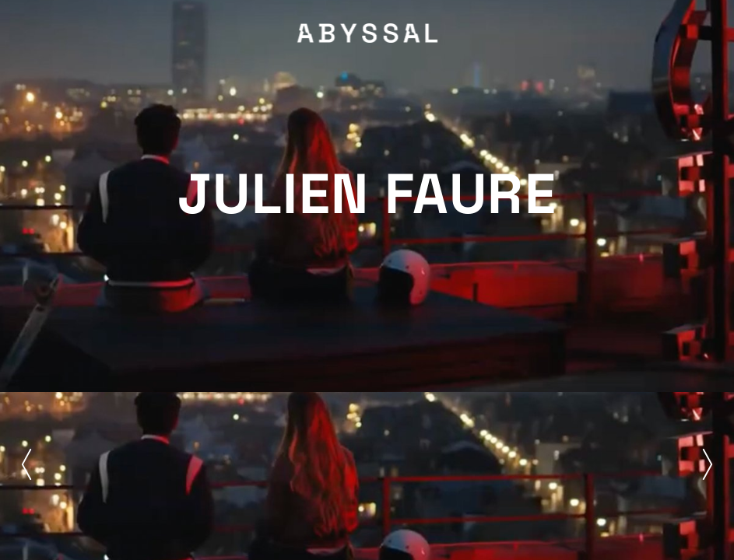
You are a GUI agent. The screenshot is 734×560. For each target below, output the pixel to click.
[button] (26, 464)
